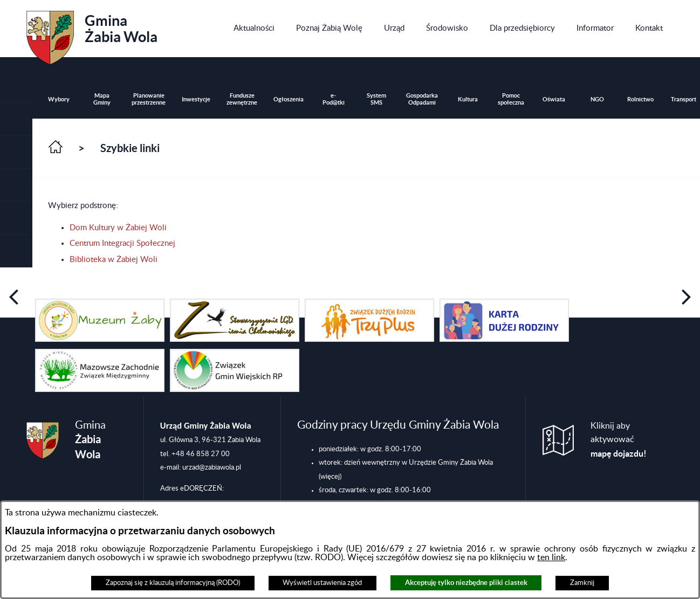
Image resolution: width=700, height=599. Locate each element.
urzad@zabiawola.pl (212, 467)
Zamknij (582, 583)
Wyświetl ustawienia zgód (322, 583)
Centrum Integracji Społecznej (122, 243)
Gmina (92, 34)
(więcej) (330, 477)
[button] (16, 152)
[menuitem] (254, 29)
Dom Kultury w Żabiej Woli (118, 228)
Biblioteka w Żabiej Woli (114, 260)
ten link (551, 557)
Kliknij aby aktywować (619, 440)
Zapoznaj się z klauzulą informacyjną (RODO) (173, 583)
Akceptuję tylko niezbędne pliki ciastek (466, 583)
